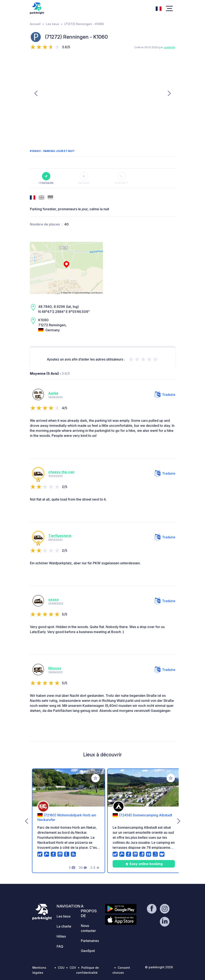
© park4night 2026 (159, 967)
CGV (73, 968)
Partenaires (90, 941)
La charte (64, 926)
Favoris (84, 178)
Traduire (165, 395)
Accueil (35, 24)
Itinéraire (46, 178)
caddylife (169, 47)
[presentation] (36, 93)
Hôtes (61, 936)
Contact (121, 178)
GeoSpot (88, 951)
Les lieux (52, 24)
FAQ (60, 946)
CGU (61, 968)
